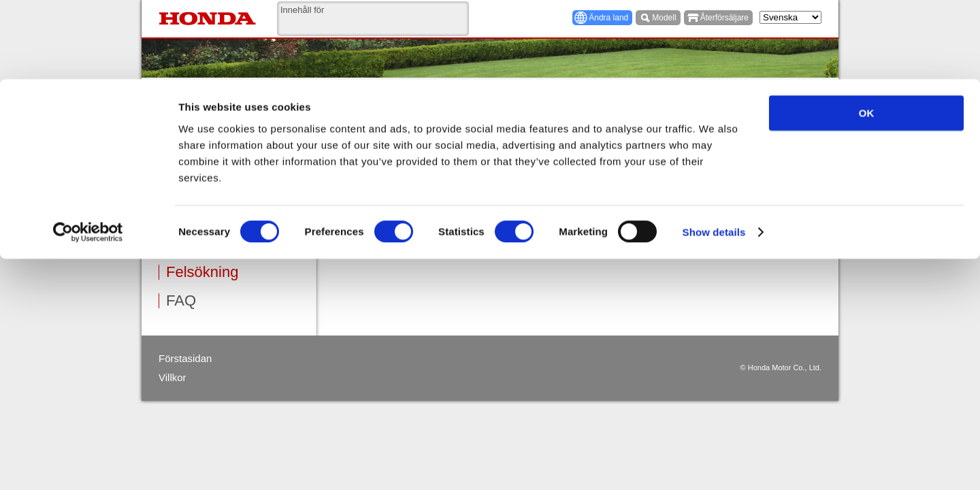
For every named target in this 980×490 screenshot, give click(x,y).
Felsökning (202, 272)
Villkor (173, 377)
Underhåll (198, 215)
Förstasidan (185, 358)
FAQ (181, 301)
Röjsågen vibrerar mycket (397, 243)
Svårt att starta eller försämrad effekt (419, 191)
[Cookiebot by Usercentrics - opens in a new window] (88, 154)
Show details (714, 153)
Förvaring (198, 244)
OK (867, 34)
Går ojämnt (369, 209)
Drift (180, 186)
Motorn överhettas (383, 226)
